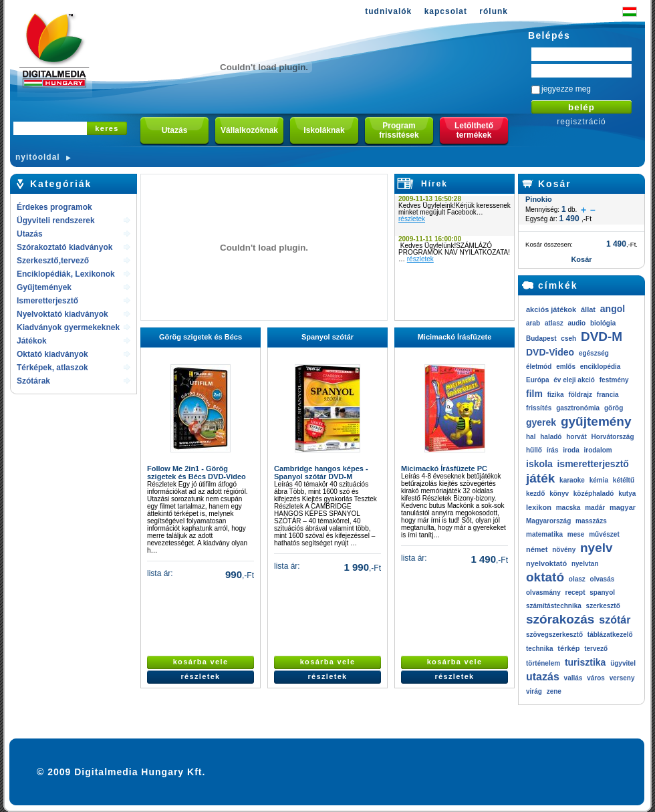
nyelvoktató (546, 563)
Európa (537, 380)
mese (576, 534)
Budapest (541, 339)
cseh (568, 339)
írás (553, 450)
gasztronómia (578, 408)
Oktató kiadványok (52, 354)
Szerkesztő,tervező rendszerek (53, 262)
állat (588, 309)
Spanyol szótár (327, 337)
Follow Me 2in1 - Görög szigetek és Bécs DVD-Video (196, 472)
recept (575, 592)
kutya (627, 494)
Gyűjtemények (44, 287)
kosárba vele (201, 662)
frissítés (539, 408)
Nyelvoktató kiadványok (62, 314)
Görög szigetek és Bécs (201, 337)
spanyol (602, 592)
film (534, 394)
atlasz (554, 323)
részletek (412, 219)
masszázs (591, 521)
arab (533, 323)
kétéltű (624, 480)
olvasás (603, 579)
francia (608, 395)
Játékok (32, 341)
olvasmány (543, 592)
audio (576, 323)
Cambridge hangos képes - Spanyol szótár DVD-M (321, 472)
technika (540, 649)
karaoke (572, 480)
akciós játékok (551, 309)
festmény (614, 380)
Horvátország (613, 437)
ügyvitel (623, 663)
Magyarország (548, 521)
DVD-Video (550, 352)
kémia (599, 480)
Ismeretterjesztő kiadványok (47, 302)
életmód (539, 367)
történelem (543, 663)
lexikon (539, 507)
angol (613, 309)
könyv (559, 494)
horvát (576, 437)
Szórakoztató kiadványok (64, 247)
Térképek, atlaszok (52, 368)
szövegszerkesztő (554, 635)
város (596, 678)
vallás (573, 678)
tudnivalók (388, 11)
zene (554, 691)
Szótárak (33, 381)
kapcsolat (446, 11)
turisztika (585, 662)
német (537, 549)
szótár (615, 620)
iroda (571, 450)
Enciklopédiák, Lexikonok (66, 274)
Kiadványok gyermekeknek (68, 327)
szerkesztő (603, 606)
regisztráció (581, 122)
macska (568, 508)
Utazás (30, 234)
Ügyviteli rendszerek (56, 221)
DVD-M (602, 336)
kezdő (535, 494)
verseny (622, 678)
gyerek (541, 422)
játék (540, 478)
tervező (596, 649)
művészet (604, 534)
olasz (577, 579)
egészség (594, 353)
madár (595, 508)
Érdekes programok (54, 207)
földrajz (580, 395)
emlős (566, 367)
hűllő (534, 450)
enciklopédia (601, 367)
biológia (603, 323)
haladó (551, 437)
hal (531, 437)
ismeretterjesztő (593, 464)
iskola (539, 464)
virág (534, 691)
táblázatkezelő (610, 635)
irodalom (598, 450)
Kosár (555, 184)
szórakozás (560, 619)
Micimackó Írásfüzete (455, 337)
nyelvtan (585, 564)
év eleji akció (574, 380)
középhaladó (594, 494)
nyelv (597, 548)
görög (614, 408)
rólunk (494, 11)
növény (564, 550)
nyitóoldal (38, 157)
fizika (556, 395)
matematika (544, 534)
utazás (543, 677)
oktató (545, 577)
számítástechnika (554, 606)
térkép (568, 648)
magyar (623, 507)
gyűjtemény (596, 421)
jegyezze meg (566, 89)
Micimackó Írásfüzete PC (444, 468)
